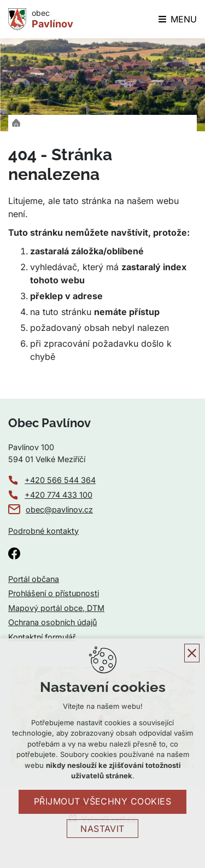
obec (52, 19)
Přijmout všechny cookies (103, 801)
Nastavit (102, 829)
